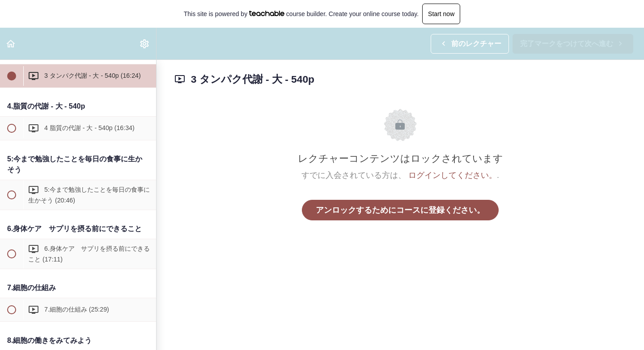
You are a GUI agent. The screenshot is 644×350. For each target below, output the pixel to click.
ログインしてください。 (453, 175)
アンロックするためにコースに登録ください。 (400, 210)
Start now (441, 14)
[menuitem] (145, 44)
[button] (11, 44)
